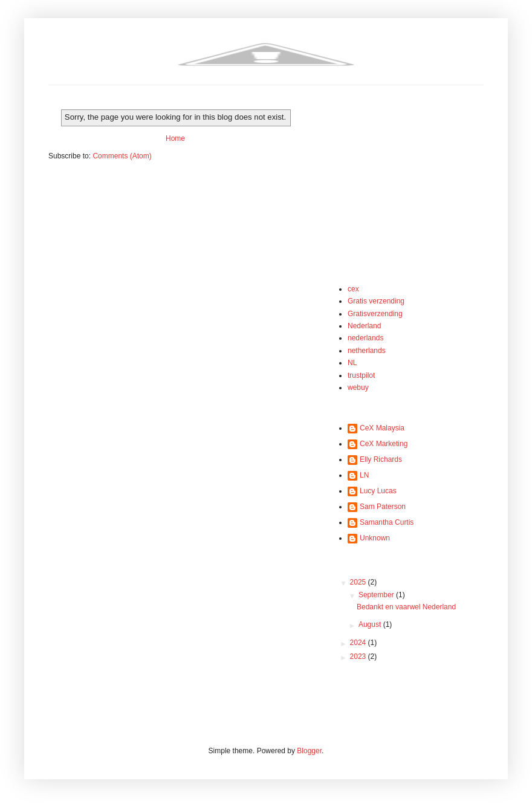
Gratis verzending (376, 301)
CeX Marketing (384, 444)
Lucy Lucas (378, 491)
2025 (359, 582)
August (371, 624)
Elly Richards (381, 459)
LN (364, 475)
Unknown (375, 538)
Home (175, 138)
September (377, 595)
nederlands (365, 338)
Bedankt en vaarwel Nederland (406, 607)
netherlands (367, 351)
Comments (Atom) (122, 156)
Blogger (309, 751)
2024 (359, 643)
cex (353, 289)
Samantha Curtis (387, 522)
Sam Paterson (383, 507)
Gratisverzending (375, 314)
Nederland (364, 326)
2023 (359, 656)
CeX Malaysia (382, 428)
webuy (358, 387)
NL (352, 363)
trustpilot (361, 375)
